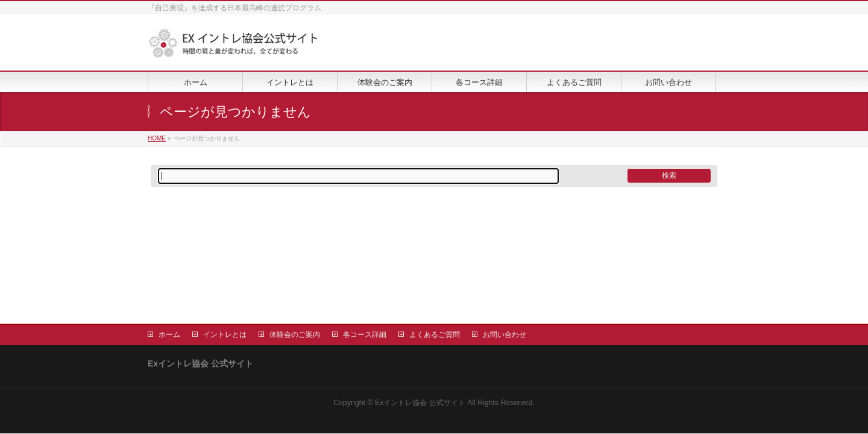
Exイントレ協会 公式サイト (420, 403)
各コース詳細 (365, 335)
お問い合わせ (505, 335)
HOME (157, 138)
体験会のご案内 (295, 335)
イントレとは (225, 335)
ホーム (169, 335)
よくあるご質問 (435, 335)
